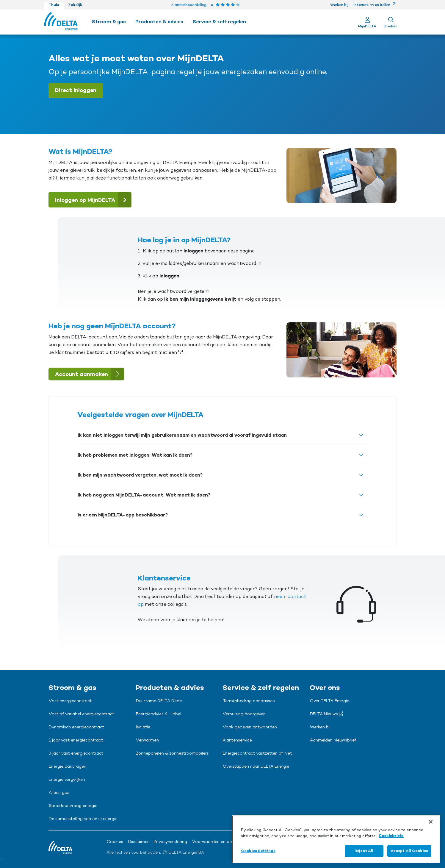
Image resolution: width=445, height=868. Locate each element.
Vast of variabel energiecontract (82, 714)
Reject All (364, 851)
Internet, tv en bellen (375, 5)
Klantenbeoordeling (189, 5)
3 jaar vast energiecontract (76, 754)
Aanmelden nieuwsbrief (333, 741)
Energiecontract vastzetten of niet (257, 754)
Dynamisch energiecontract (76, 728)
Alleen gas (59, 793)
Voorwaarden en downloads (220, 842)
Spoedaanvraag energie (73, 806)
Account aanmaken (90, 374)
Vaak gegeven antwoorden (250, 728)
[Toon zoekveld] (391, 22)
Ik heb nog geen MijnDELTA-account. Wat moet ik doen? (144, 495)
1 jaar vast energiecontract (76, 741)
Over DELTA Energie (330, 701)
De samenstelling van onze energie (83, 819)
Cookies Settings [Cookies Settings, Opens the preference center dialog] (258, 851)
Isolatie (143, 728)
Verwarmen (147, 741)
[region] (336, 839)
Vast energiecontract (70, 701)
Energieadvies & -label (159, 714)
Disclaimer (138, 842)
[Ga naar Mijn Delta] (367, 22)
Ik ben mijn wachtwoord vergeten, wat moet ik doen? (140, 475)
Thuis (54, 5)
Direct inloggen (76, 90)
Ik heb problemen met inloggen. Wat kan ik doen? (135, 455)
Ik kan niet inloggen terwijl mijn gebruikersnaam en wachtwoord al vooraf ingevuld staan (182, 435)
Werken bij (339, 5)
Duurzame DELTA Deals (159, 701)
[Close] (431, 822)
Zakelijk (75, 5)
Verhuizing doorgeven (244, 714)
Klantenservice (237, 741)
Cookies (115, 842)
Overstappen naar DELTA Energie (256, 767)
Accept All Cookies (409, 851)
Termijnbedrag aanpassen (249, 701)
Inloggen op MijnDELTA (93, 200)
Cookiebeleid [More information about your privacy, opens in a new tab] (391, 836)
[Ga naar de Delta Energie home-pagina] (61, 22)
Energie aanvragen (68, 767)
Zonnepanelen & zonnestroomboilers (172, 754)
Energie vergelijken (67, 780)
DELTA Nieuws (327, 714)
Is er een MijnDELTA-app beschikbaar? (123, 515)
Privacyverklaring (170, 842)
